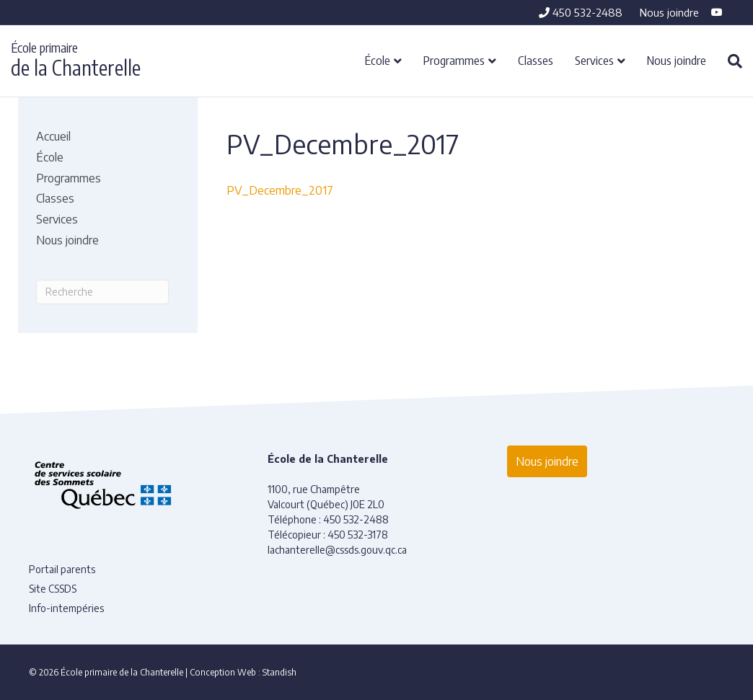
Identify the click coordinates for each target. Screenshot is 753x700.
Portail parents (62, 569)
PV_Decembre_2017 (280, 190)
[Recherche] (730, 61)
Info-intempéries (66, 608)
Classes (536, 60)
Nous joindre (669, 12)
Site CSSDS (53, 589)
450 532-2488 (581, 12)
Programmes (454, 60)
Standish (279, 672)
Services (594, 60)
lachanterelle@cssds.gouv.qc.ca (337, 550)
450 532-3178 (358, 535)
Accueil (53, 136)
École (378, 60)
